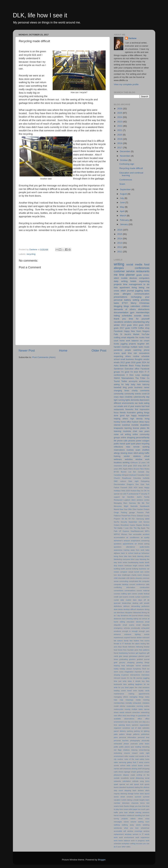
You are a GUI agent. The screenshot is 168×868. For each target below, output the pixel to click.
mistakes (146, 703)
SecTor (117, 522)
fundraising (123, 653)
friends (123, 413)
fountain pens (133, 650)
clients (132, 578)
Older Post (99, 350)
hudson (135, 422)
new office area (120, 716)
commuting (124, 581)
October (124, 160)
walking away (128, 825)
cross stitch (120, 291)
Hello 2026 (126, 491)
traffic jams (119, 812)
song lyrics (145, 781)
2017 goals (125, 328)
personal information (128, 737)
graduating (124, 659)
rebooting (146, 747)
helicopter (130, 666)
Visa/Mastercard (137, 531)
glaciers (141, 656)
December (125, 151)
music (147, 347)
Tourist (117, 381)
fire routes (140, 338)
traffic (147, 453)
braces (121, 566)
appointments (128, 544)
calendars (135, 306)
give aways (124, 656)
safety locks (144, 759)
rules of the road (131, 759)
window (139, 459)
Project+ (117, 519)
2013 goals (126, 325)
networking (145, 712)
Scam (122, 184)
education (131, 622)
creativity (129, 397)
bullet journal (126, 569)
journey (139, 678)
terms (142, 803)
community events (133, 394)
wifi (125, 831)
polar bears (144, 744)
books (142, 562)
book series (123, 562)
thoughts (139, 359)
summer (138, 797)
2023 (120, 122)
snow (117, 294)
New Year (124, 509)
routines (130, 450)
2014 (120, 239)
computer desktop (121, 584)
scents (116, 765)
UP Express (124, 531)
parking (130, 731)
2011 (120, 252)
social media (134, 264)
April (123, 211)
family (126, 641)
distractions (144, 309)
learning (128, 428)
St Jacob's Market (130, 334)
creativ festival (144, 594)
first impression (142, 409)
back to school (127, 553)
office (140, 719)
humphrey (137, 669)
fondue (147, 647)
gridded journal (143, 659)
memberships (119, 703)
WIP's (147, 531)
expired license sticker (133, 637)
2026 (120, 109)
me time (119, 275)
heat (123, 666)
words (147, 834)
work (116, 837)
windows (128, 834)
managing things (136, 697)
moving (128, 709)
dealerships (127, 603)
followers (132, 647)
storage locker (133, 794)
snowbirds (125, 778)
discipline (129, 613)
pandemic (118, 350)
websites (129, 459)
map (121, 700)
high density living (140, 419)
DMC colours (120, 481)
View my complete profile (126, 84)
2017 (120, 148)
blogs (126, 306)
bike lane (128, 556)
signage (127, 772)
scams (147, 762)
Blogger (102, 860)
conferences (142, 268)
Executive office (132, 369)
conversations (130, 591)
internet (117, 425)
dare (135, 600)
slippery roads (129, 775)
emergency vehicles (122, 628)
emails (120, 406)
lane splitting (129, 684)
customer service (124, 271)
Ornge (116, 512)
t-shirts (124, 800)
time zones (124, 809)
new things (131, 716)
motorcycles (119, 709)
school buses (137, 765)
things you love (136, 806)
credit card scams (121, 597)
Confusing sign (127, 164)
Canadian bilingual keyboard (125, 475)
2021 (120, 130)
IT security (143, 494)
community (119, 394)
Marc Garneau (130, 503)
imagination (129, 672)
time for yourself (139, 319)
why (147, 322)
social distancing (137, 778)
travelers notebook (127, 815)
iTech (144, 669)
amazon (127, 541)
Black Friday (135, 366)
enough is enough (130, 631)
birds (134, 556)
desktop (127, 609)
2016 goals (136, 362)
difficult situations (137, 609)
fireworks (129, 409)
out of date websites (140, 728)
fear (131, 641)
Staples (139, 525)
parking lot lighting (142, 731)
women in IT (138, 834)
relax (128, 447)
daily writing (121, 281)
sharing (134, 769)
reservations (119, 450)
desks (120, 609)
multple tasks (137, 709)
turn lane (146, 815)
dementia (135, 400)
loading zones (120, 691)
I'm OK (144, 491)
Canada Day (144, 472)
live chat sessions (142, 687)
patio (116, 734)
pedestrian (145, 734)
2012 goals (125, 362)
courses (117, 594)
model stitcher (120, 706)
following (140, 647)
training (117, 456)
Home (63, 350)
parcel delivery (120, 731)
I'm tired (134, 372)
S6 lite (124, 519)
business (143, 569)
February (125, 220)
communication (142, 294)
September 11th (135, 522)
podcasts (134, 744)
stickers (141, 790)
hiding (117, 316)
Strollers (146, 525)
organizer (118, 728)
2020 (120, 135)
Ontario (146, 509)
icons (121, 672)
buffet (147, 566)
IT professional (132, 494)
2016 (120, 230)
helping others (121, 419)
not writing (126, 434)
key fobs (146, 681)
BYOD (116, 472)
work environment (127, 837)
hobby (116, 669)
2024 (120, 117)
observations (129, 719)
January (124, 224)
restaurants (143, 271)
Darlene (132, 38)
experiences (119, 637)
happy (134, 416)
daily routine (126, 600)
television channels (130, 803)
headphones (144, 416)
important (138, 672)
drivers (141, 615)
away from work (137, 550)
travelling (138, 815)
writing (119, 264)
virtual (147, 456)
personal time (144, 737)
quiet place (136, 444)
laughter (141, 344)
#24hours (134, 463)
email (124, 338)
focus (116, 413)
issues (124, 678)
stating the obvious (142, 787)
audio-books (145, 547)
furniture (132, 653)
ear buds (139, 403)
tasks (117, 303)
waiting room (144, 822)
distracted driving (140, 613)
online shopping (128, 438)
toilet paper (133, 809)
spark (116, 784)
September (126, 189)
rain (135, 353)
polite (116, 747)
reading (138, 747)
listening (118, 431)
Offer (130, 509)
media (138, 700)
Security (124, 522)
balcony (146, 384)
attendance (131, 547)
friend (116, 653)
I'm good (125, 372)
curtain (138, 597)
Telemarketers (128, 378)
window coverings (135, 831)
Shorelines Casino (128, 525)
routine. (120, 759)
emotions (118, 631)
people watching (133, 350)
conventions (119, 591)
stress (146, 316)
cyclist (116, 600)
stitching (124, 794)
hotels (133, 281)
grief (116, 662)
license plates (139, 428)
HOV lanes (138, 487)
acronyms (133, 381)
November (125, 156)
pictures (132, 441)
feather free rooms (142, 641)
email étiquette (143, 625)
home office (126, 422)
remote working (141, 447)
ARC (121, 469)
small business (127, 359)
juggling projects (128, 344)
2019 (120, 139)
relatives (126, 750)
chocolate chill (124, 578)
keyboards (118, 684)
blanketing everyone (122, 559)
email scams (128, 625)
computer (146, 581)
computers (144, 278)
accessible (137, 534)
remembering (144, 750)
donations (125, 615)
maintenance (119, 694)
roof (137, 756)
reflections (118, 447)
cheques (146, 575)
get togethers (141, 653)
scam (138, 450)
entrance (117, 634)
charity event (136, 575)
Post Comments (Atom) (44, 357)
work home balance (122, 841)
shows (121, 772)
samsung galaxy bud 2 (128, 762)
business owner (142, 387)
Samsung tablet (143, 519)
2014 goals (138, 325)
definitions (118, 606)
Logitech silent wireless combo (137, 500)
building (117, 569)
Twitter (124, 381)
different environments (124, 403)
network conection (132, 712)
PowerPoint (126, 516)
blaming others (143, 556)
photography (135, 741)
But (135, 472)
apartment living (128, 287)
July (122, 198)
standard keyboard (127, 787)
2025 (120, 113)
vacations (119, 322)
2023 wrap (137, 466)
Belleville (124, 366)
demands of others (125, 309)
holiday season (126, 669)
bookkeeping (133, 562)
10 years (142, 463)
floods (125, 647)
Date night (133, 481)
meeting (146, 700)
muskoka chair (130, 431)
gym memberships (140, 312)
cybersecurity (139, 397)
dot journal (133, 615)
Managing (118, 503)
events (147, 634)
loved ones (132, 691)
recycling (31, 254)
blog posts (128, 387)
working (126, 463)
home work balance (129, 341)
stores (116, 797)
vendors (128, 322)
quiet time (127, 353)
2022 (120, 126)
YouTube (145, 334)
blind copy (135, 559)
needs (122, 712)
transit (116, 815)
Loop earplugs (142, 375)
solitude (135, 781)
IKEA (141, 372)
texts (121, 806)
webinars (118, 459)
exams (138, 406)
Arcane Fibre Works (142, 469)
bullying (135, 569)
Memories (118, 506)
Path (147, 512)
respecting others (122, 356)
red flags (118, 750)
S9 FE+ (132, 519)
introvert (117, 678)
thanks (126, 806)
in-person (125, 675)
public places (124, 747)
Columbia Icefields (141, 478)
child (116, 578)
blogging (118, 306)
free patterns (144, 650)
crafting (117, 338)
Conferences (126, 180)
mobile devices (129, 278)
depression (144, 400)
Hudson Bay (135, 491)
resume (127, 753)
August (124, 194)
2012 (120, 247)
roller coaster (129, 756)
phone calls (122, 441)
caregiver (124, 572)
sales (116, 762)
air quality (145, 537)
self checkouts (125, 769)
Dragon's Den (133, 484)
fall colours (118, 641)
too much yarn (144, 809)
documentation (121, 312)
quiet (128, 444)
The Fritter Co (142, 378)
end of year (129, 406)
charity (135, 391)
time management (133, 284)
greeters (132, 659)
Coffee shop (144, 328)
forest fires (122, 650)
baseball (118, 387)
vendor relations (132, 456)
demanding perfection (140, 606)
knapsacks (119, 428)
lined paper (130, 687)
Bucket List (126, 472)
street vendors (127, 797)
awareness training (122, 550)
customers (145, 597)
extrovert (146, 637)
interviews (145, 675)
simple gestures (137, 772)
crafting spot (126, 594)
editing (122, 622)
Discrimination (120, 484)
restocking (118, 753)
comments (145, 391)
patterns (136, 734)
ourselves (126, 728)
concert (132, 584)
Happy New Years (132, 331)
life (148, 428)
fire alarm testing (139, 644)
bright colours (138, 566)
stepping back (130, 790)
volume (133, 822)
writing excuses (136, 844)
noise (116, 434)
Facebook (118, 331)
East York (145, 484)
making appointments (139, 694)
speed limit (139, 784)
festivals (128, 644)
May (122, 207)
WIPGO (117, 534)
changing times (122, 391)
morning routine (143, 706)
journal (131, 291)
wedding (146, 825)
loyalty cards (144, 691)
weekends (118, 828)
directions (121, 613)
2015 (120, 234)
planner (130, 275)
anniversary (144, 381)
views (140, 819)
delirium (126, 606)
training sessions (142, 812)
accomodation (119, 537)
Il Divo (130, 375)
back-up (137, 553)
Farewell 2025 (126, 487)
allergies (127, 294)
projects (118, 284)
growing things (143, 662)
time (144, 806)
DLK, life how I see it (40, 15)
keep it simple (134, 681)
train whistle (129, 812)
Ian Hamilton (128, 497)
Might (126, 506)
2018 (120, 143)
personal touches (121, 741)
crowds (132, 597)
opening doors (124, 725)
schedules (127, 316)
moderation (131, 706)
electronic (140, 622)
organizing (144, 281)
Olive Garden (138, 509)
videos (133, 819)
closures (139, 578)
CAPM (134, 328)
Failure (117, 487)
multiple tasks (137, 347)
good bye (125, 416)
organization (145, 725)
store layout (145, 794)
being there (119, 556)
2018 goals (128, 466)
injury (147, 422)
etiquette (131, 338)
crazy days (119, 397)
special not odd (126, 784)
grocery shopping (127, 662)
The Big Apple (140, 528)
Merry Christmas (140, 303)
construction (144, 587)
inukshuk (126, 425)
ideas (142, 422)
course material (143, 591)
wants (138, 825)
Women (124, 534)
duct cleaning (127, 619)
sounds (138, 316)
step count (118, 790)
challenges (126, 575)
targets (142, 800)
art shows (139, 544)
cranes (134, 594)
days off (142, 600)
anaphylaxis (136, 541)
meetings (126, 347)
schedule (145, 356)
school (117, 359)
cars (142, 572)
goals (139, 275)
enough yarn (144, 631)
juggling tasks (142, 291)
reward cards (138, 753)
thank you (120, 319)
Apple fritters (128, 469)
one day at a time (131, 722)
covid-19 (146, 394)
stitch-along (139, 453)
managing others (121, 697)
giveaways (133, 656)
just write (122, 681)
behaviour (145, 553)
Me (139, 503)
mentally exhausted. (133, 703)
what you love (131, 828)
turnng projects (121, 819)
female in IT (119, 644)
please (126, 744)
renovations (144, 353)
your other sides (124, 847)
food (116, 650)
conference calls (143, 584)
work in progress (138, 841)
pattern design (125, 734)
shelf (140, 769)
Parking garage (128, 512)
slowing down (127, 453)
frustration (131, 413)
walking (117, 825)
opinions (135, 725)
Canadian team (143, 475)
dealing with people (141, 603)
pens (116, 737)
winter (117, 325)
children (145, 306)
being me (144, 287)
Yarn (130, 534)
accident (146, 534)
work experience (142, 837)
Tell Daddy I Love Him (123, 528)
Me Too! (146, 503)
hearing (117, 666)
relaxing (134, 750)
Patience (117, 516)
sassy (141, 762)
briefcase (128, 566)
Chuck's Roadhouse (123, 478)
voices (126, 822)
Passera (140, 512)
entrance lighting (132, 634)
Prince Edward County (140, 516)
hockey (117, 422)
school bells (125, 765)
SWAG (117, 378)
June (123, 202)
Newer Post (27, 350)
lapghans (139, 684)
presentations (121, 297)
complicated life (135, 581)
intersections (135, 675)
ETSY (125, 303)
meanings (129, 700)
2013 (120, 243)
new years (144, 431)
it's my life (131, 678)
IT (146, 372)
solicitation (127, 781)
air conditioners (133, 537)
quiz (132, 747)
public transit (120, 444)
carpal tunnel (134, 572)
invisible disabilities (140, 425)
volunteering (139, 322)
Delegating (145, 481)
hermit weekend (143, 666)
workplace (126, 844)
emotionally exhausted (140, 628)
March (123, 216)
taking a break (133, 800)
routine (136, 356)
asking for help (122, 384)
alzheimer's (118, 541)
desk (116, 609)
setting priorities (141, 300)
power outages (143, 441)
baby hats (136, 384)
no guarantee (141, 716)
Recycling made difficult (131, 168)
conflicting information (125, 587)
